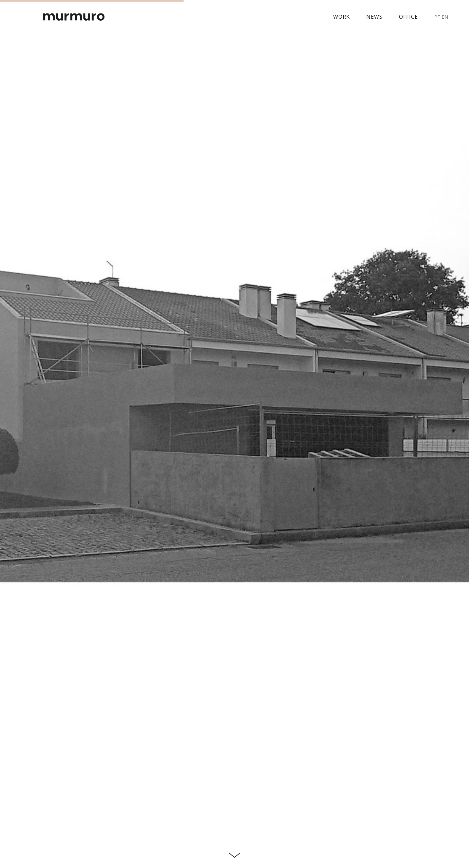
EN (445, 17)
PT (438, 17)
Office (408, 17)
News (374, 17)
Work (342, 17)
